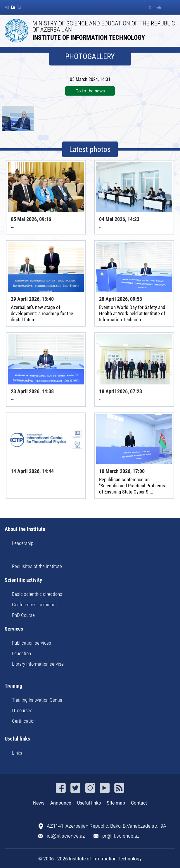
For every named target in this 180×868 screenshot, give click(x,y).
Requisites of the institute (37, 566)
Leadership (23, 543)
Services (14, 629)
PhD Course (23, 615)
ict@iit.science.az (66, 836)
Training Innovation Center (37, 700)
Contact (139, 803)
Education (21, 653)
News (39, 803)
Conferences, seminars (34, 605)
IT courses (22, 710)
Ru (19, 7)
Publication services (32, 643)
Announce (61, 803)
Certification (24, 721)
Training (13, 686)
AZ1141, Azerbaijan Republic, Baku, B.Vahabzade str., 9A (107, 826)
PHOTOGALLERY (90, 56)
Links (17, 753)
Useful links (17, 739)
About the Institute (25, 529)
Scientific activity (23, 580)
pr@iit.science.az (121, 836)
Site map (116, 803)
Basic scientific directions (37, 594)
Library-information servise (38, 664)
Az (7, 7)
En (13, 7)
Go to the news (90, 91)
